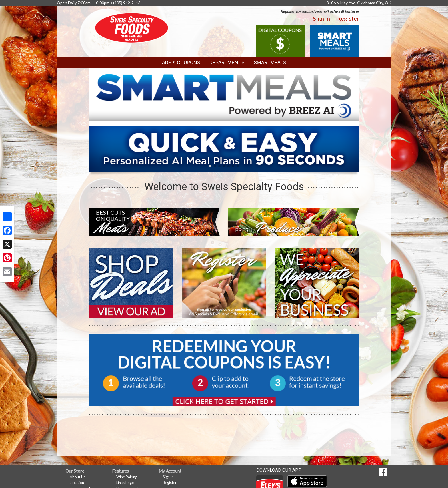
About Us (78, 477)
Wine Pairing (127, 477)
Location (77, 483)
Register (348, 18)
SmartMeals (270, 62)
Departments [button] (227, 62)
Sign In (321, 18)
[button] (210, 166)
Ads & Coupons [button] (181, 62)
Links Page (125, 483)
